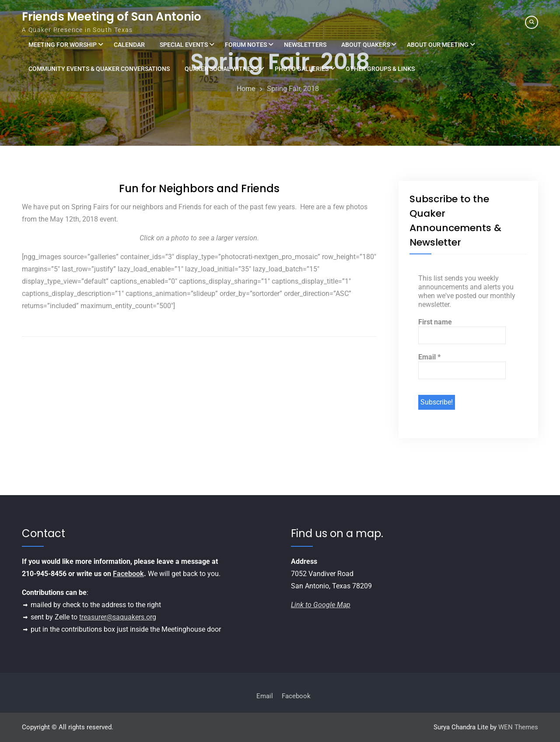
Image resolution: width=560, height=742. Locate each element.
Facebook (128, 574)
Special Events (184, 45)
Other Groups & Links (380, 69)
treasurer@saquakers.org (118, 617)
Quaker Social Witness (221, 69)
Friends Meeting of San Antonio (112, 17)
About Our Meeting (438, 45)
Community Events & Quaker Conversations (99, 69)
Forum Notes (246, 45)
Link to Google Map (321, 605)
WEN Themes (518, 727)
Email (429, 357)
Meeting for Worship (63, 45)
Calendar (129, 45)
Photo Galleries (302, 69)
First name (435, 322)
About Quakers (366, 45)
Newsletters (305, 45)
